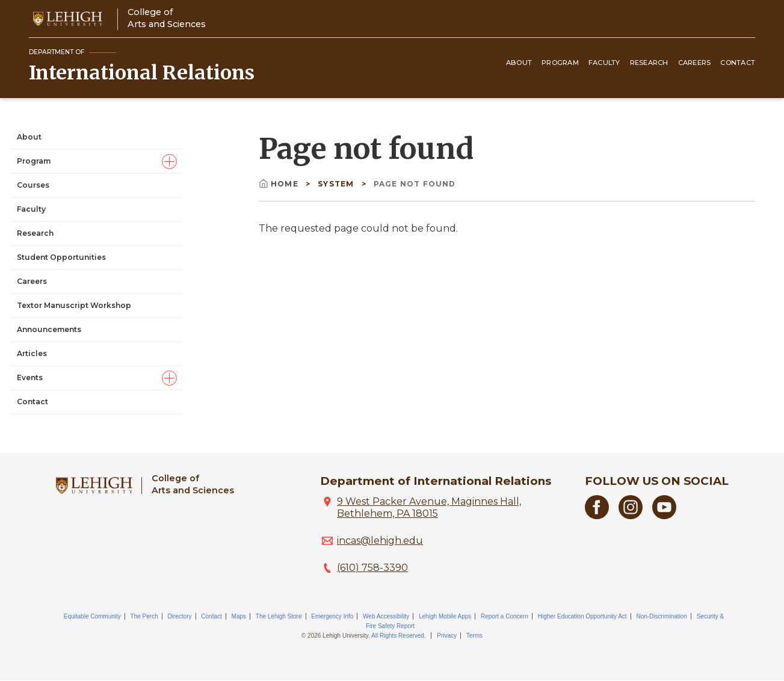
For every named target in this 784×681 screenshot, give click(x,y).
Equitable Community (92, 616)
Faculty (604, 63)
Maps (239, 616)
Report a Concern (505, 616)
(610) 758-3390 (372, 568)
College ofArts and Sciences (167, 18)
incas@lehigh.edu (380, 541)
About (519, 63)
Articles (32, 353)
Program (560, 63)
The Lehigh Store (279, 616)
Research (649, 63)
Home (280, 184)
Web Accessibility (386, 616)
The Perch (144, 616)
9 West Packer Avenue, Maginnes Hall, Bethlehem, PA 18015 (429, 507)
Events (30, 377)
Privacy (447, 636)
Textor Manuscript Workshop (74, 305)
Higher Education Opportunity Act (582, 616)
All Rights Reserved (398, 636)
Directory (180, 616)
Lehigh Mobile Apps (445, 616)
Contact (738, 63)
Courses (33, 185)
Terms (474, 636)
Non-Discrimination (661, 616)
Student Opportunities (61, 257)
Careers (695, 63)
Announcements (49, 329)
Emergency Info (332, 616)
